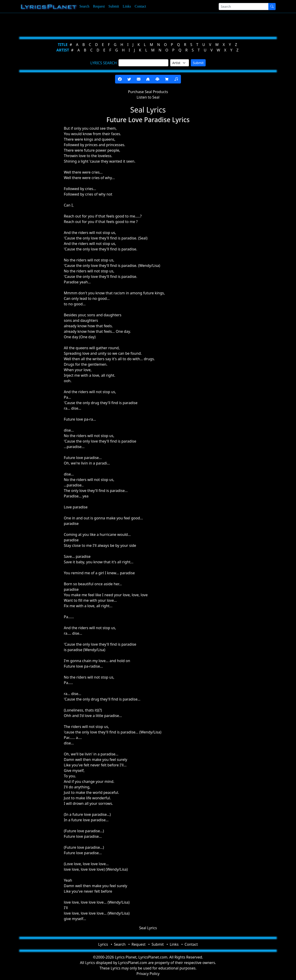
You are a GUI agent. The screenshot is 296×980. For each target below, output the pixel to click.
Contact (140, 6)
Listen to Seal (148, 97)
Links (127, 6)
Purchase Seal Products (148, 92)
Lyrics (103, 944)
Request (99, 6)
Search (84, 6)
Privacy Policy (148, 974)
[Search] (244, 7)
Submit (114, 6)
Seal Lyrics (148, 928)
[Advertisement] (146, 24)
